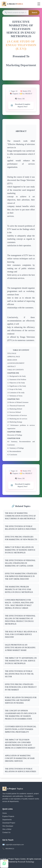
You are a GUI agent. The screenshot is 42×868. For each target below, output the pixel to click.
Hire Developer (8, 826)
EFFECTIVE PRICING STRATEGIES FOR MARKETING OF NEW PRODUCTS (21, 538)
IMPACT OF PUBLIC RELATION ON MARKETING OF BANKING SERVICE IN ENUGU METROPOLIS (20, 550)
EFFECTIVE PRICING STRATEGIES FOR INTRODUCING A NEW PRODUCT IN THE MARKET (21, 687)
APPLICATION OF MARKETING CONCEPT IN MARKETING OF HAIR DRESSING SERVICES (20, 758)
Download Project (9, 823)
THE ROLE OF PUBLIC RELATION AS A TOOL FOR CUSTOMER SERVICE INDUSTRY (21, 634)
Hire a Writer (7, 829)
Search (34, 13)
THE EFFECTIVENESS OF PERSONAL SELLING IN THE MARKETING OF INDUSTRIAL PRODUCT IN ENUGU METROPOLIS (20, 620)
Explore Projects (8, 816)
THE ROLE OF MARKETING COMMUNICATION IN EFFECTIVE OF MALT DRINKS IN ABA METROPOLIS (20, 516)
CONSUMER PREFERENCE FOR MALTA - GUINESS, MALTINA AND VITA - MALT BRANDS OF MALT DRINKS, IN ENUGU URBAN (19, 604)
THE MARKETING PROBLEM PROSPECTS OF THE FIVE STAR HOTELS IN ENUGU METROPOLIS (19, 589)
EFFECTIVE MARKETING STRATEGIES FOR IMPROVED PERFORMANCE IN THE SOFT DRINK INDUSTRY (21, 576)
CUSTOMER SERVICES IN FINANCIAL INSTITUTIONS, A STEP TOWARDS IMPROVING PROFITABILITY (21, 729)
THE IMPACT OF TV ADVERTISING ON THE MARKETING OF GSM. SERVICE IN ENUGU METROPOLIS (21, 661)
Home (5, 813)
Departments (7, 820)
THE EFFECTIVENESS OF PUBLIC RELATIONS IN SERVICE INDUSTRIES (20, 528)
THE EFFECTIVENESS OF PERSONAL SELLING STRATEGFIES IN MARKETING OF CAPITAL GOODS (20, 563)
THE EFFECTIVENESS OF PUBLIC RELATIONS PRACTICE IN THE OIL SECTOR (19, 674)
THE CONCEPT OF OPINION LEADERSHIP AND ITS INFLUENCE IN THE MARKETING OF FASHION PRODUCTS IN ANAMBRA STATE (21, 715)
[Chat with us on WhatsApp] (4, 864)
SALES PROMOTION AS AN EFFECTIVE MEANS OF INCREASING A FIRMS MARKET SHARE (20, 648)
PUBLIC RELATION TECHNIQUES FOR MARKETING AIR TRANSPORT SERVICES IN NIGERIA (21, 700)
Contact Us (6, 832)
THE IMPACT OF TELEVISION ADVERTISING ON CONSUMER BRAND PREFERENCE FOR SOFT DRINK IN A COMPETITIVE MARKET (20, 744)
